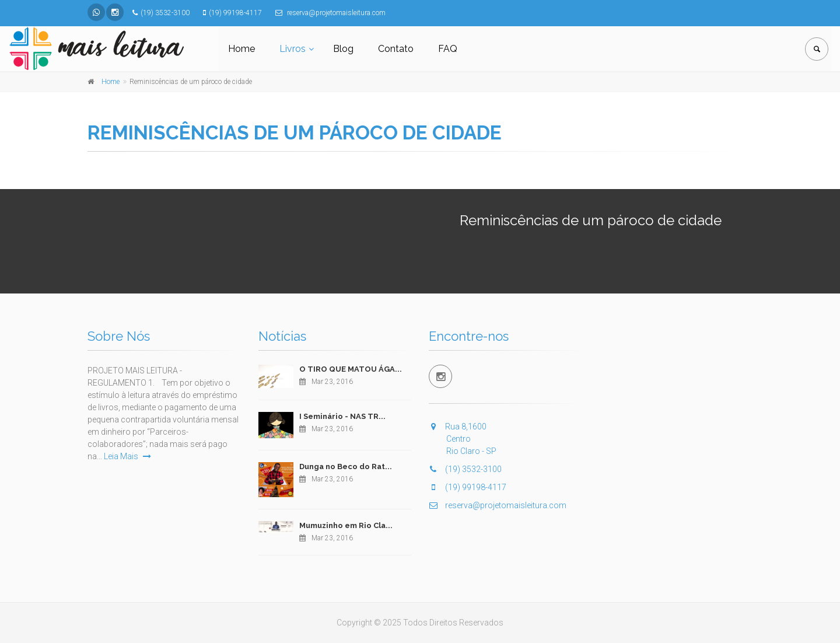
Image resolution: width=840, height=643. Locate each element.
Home (242, 49)
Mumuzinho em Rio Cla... (346, 525)
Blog (343, 49)
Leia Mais (127, 456)
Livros (293, 49)
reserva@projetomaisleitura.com (498, 505)
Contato (396, 49)
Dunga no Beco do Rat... (346, 466)
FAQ (448, 49)
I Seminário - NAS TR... (342, 416)
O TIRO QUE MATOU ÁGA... (351, 369)
